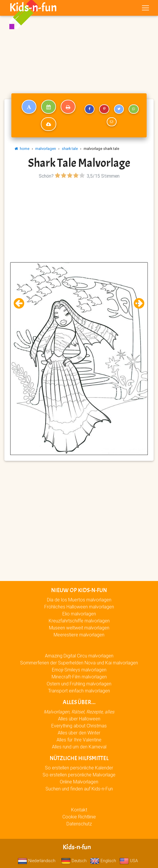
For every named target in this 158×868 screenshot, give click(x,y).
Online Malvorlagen (79, 782)
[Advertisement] (79, 43)
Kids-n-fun (33, 8)
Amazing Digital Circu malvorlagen (79, 656)
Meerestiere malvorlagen (79, 635)
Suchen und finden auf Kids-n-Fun (79, 789)
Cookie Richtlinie (79, 817)
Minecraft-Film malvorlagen (79, 677)
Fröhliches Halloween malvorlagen (79, 607)
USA (129, 861)
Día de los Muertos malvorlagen (79, 600)
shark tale (70, 149)
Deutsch (74, 861)
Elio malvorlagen (79, 614)
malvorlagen (46, 149)
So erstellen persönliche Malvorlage (79, 775)
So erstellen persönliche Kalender (79, 768)
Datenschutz (79, 824)
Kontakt (79, 810)
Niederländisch (37, 861)
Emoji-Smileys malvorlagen (79, 670)
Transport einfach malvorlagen (79, 691)
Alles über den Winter (79, 733)
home (22, 149)
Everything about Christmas (79, 726)
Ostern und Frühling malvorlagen (79, 684)
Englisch (103, 861)
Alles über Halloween (79, 719)
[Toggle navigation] (145, 8)
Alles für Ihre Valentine (79, 740)
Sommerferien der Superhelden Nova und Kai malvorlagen (79, 663)
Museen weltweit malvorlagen (79, 628)
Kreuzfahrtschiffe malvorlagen (79, 621)
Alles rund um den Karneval (79, 747)
